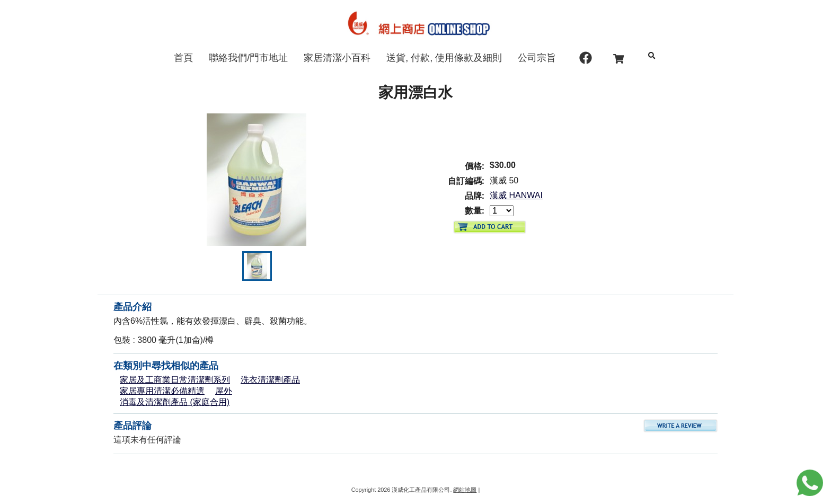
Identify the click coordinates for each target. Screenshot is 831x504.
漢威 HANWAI (516, 195)
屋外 (224, 391)
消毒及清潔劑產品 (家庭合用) (175, 402)
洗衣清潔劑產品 (270, 380)
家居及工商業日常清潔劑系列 (175, 380)
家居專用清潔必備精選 (162, 391)
